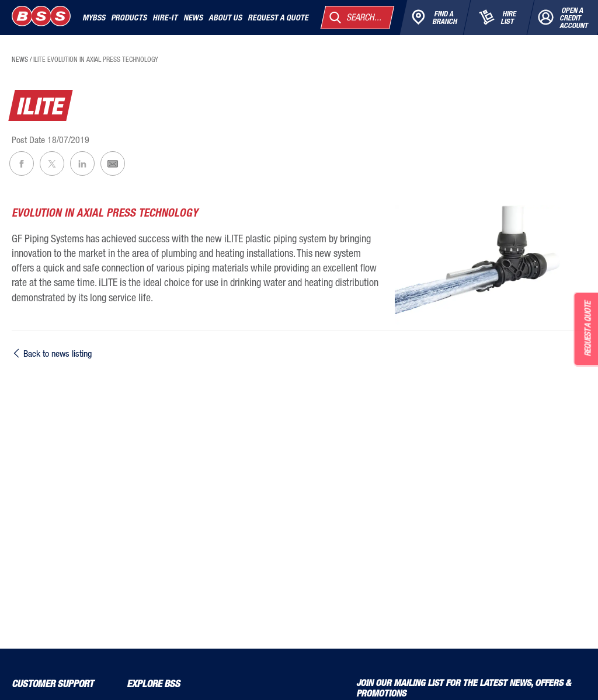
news (20, 60)
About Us (225, 18)
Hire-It (165, 18)
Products (129, 18)
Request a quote (278, 18)
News (193, 18)
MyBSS (94, 18)
